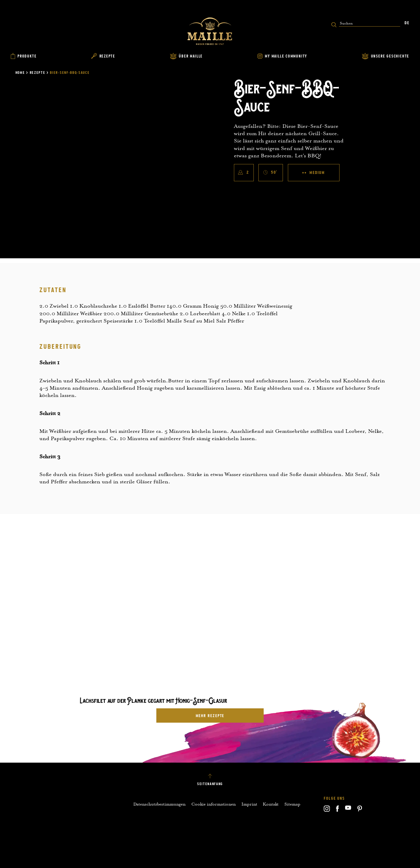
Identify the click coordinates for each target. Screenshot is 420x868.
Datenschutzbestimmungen (159, 804)
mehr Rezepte (210, 716)
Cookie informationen (213, 804)
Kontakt (271, 804)
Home (20, 73)
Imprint (249, 804)
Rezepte (38, 73)
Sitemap (292, 804)
